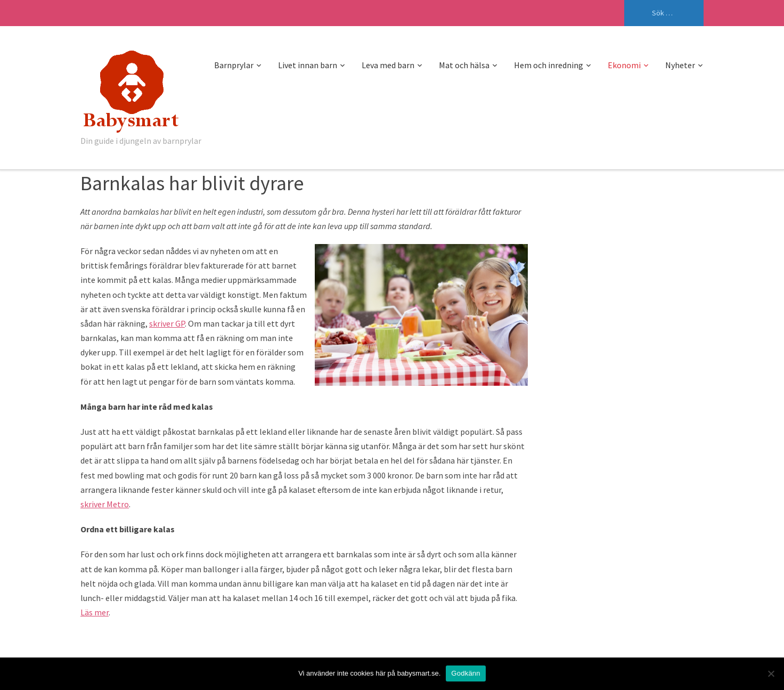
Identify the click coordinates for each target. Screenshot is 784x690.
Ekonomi (624, 65)
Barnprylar (234, 65)
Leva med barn (388, 65)
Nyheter (680, 65)
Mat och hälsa (464, 65)
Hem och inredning (549, 65)
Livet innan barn (308, 65)
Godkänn (466, 673)
